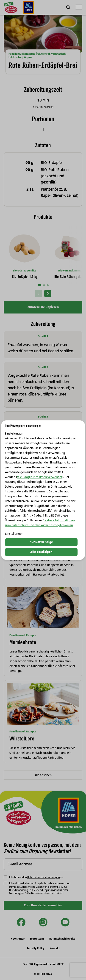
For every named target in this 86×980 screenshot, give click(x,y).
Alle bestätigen (41, 552)
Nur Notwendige (41, 542)
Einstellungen (14, 534)
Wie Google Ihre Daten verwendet (40, 477)
